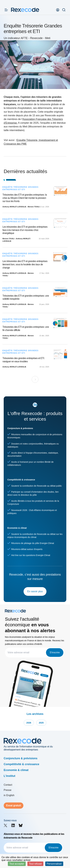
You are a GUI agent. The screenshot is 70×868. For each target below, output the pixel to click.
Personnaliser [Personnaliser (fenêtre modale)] (54, 864)
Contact (8, 785)
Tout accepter (17, 864)
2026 (29, 723)
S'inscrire (55, 652)
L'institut (9, 776)
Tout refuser (35, 864)
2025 (41, 723)
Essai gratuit (14, 805)
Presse (8, 790)
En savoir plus (35, 591)
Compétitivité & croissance (21, 764)
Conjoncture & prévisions (21, 758)
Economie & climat (16, 770)
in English (9, 795)
